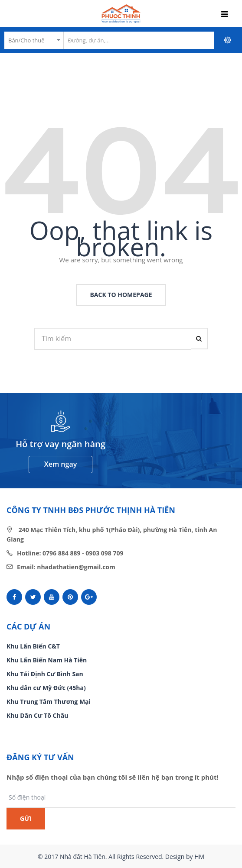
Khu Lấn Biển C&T (33, 646)
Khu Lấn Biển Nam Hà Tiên (47, 660)
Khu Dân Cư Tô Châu (37, 715)
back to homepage (121, 295)
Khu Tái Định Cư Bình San (45, 674)
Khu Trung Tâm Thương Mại (49, 702)
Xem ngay (60, 464)
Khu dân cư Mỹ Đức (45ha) (46, 688)
